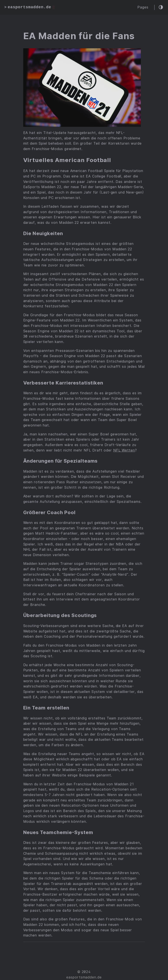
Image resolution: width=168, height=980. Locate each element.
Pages (143, 7)
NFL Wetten (124, 450)
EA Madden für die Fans (79, 36)
